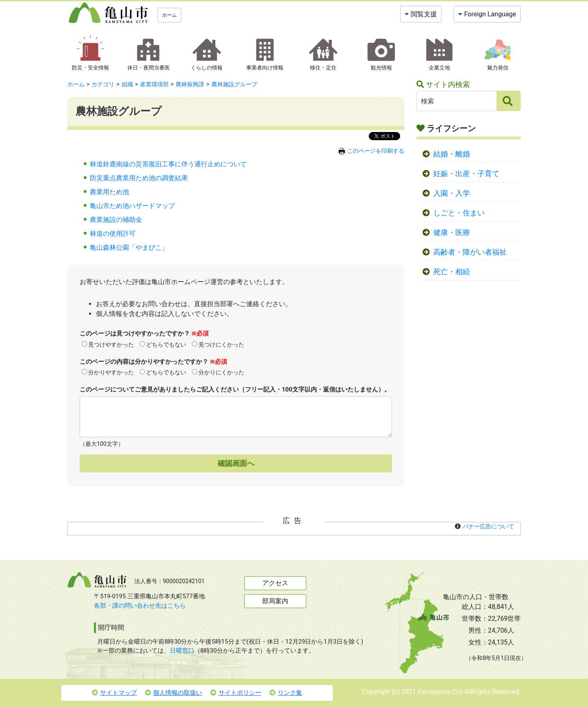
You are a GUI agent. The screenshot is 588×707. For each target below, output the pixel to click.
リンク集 (286, 693)
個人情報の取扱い (174, 693)
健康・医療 (452, 233)
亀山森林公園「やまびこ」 (129, 247)
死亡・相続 (452, 272)
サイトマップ (114, 693)
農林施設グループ (234, 84)
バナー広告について (488, 526)
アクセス (275, 583)
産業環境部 (154, 84)
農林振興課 (190, 84)
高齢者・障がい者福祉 (470, 252)
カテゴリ (103, 84)
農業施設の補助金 (116, 220)
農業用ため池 (109, 192)
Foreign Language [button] (490, 14)
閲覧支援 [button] (424, 14)
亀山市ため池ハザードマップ (132, 206)
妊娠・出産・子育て (466, 174)
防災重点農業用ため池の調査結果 (139, 178)
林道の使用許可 (113, 234)
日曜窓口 (182, 651)
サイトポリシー (236, 693)
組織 (127, 84)
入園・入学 (452, 193)
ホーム (169, 15)
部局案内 (275, 601)
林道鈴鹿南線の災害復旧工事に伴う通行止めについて (168, 164)
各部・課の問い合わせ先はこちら (140, 606)
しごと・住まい (459, 213)
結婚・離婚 (452, 154)
